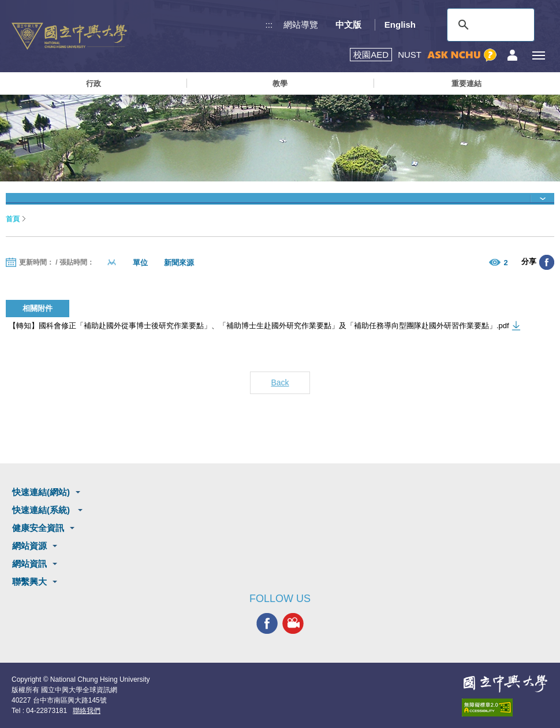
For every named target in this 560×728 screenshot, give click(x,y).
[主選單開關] (538, 55)
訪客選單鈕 (512, 55)
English (400, 25)
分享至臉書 (547, 262)
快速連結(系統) (42, 510)
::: (269, 25)
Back (280, 382)
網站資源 (29, 546)
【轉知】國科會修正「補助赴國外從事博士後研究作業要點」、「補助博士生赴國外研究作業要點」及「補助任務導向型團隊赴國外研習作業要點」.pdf (259, 326)
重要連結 (466, 83)
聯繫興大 (29, 582)
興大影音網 (293, 623)
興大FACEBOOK (267, 623)
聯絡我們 (87, 711)
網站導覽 (301, 25)
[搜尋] (489, 25)
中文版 (348, 25)
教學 (280, 83)
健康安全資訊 (38, 528)
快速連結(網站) (41, 492)
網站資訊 (29, 564)
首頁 (13, 219)
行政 (94, 83)
